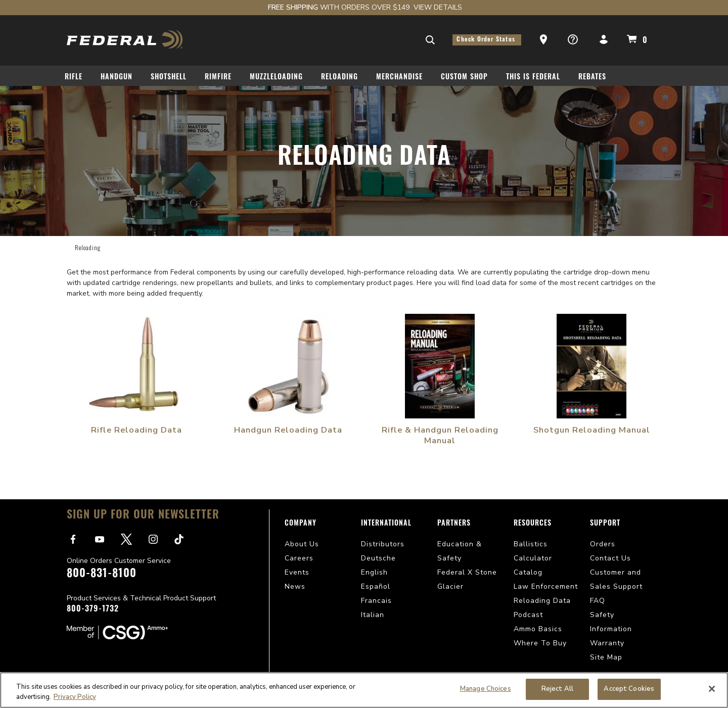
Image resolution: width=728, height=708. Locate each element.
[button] (544, 40)
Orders (603, 544)
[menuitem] (78, 79)
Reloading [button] (339, 78)
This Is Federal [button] (533, 78)
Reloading (88, 247)
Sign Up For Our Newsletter (143, 516)
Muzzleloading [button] (276, 78)
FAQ (598, 601)
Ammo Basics (538, 629)
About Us (302, 544)
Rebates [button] (592, 78)
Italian (373, 615)
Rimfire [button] (218, 78)
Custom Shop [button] (464, 78)
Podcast (528, 615)
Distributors (383, 544)
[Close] (712, 689)
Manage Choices (486, 689)
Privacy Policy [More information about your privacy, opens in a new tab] (75, 697)
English (374, 572)
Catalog (528, 572)
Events (297, 572)
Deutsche (378, 558)
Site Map (606, 657)
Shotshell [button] (169, 78)
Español (376, 586)
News (295, 586)
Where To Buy (540, 643)
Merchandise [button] (399, 78)
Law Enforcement (546, 586)
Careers (299, 558)
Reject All (557, 689)
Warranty (607, 643)
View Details (438, 7)
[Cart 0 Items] (635, 39)
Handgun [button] (117, 78)
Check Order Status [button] (487, 40)
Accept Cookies (629, 689)
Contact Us (610, 558)
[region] (364, 690)
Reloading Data (542, 601)
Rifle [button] (74, 78)
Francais (376, 601)
